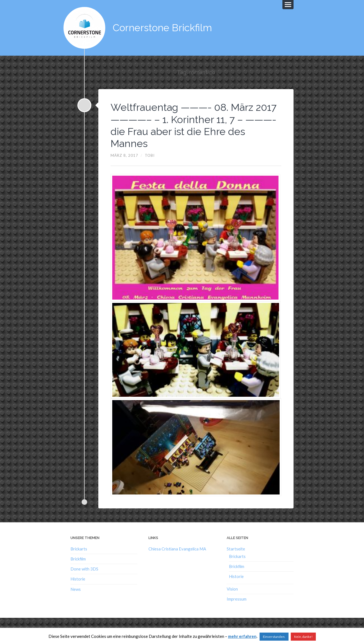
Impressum (237, 599)
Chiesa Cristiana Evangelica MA (177, 549)
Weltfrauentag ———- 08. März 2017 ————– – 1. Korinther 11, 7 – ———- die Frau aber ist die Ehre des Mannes (194, 125)
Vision (232, 589)
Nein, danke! (303, 637)
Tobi (150, 155)
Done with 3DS (84, 569)
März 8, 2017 (124, 155)
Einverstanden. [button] (274, 637)
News (76, 589)
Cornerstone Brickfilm (162, 28)
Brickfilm (78, 559)
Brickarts (79, 549)
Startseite (236, 549)
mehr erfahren (242, 636)
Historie (78, 579)
